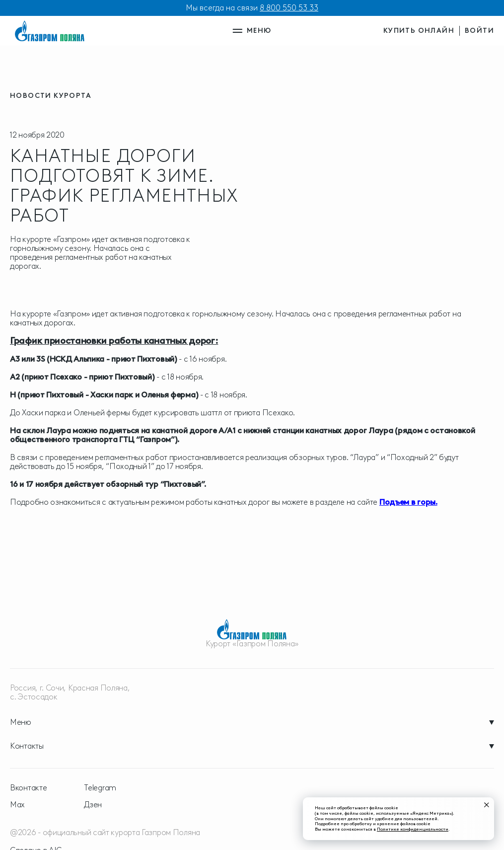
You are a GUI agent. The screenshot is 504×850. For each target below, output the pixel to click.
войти (479, 31)
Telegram (100, 788)
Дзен (93, 805)
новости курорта (51, 96)
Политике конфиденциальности (413, 829)
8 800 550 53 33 (289, 8)
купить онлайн (419, 31)
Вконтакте (28, 788)
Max (17, 805)
